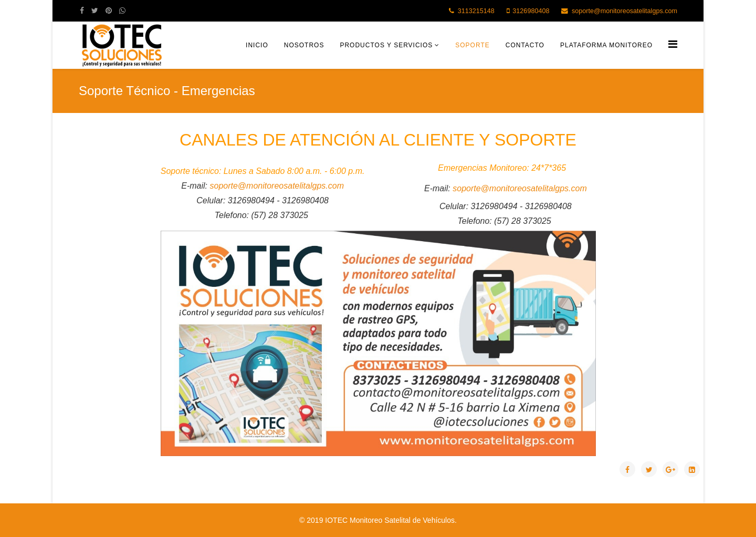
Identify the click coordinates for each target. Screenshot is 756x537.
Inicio (257, 45)
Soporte (472, 45)
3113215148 (476, 11)
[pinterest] (109, 11)
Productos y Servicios (386, 45)
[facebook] (82, 11)
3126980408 (531, 11)
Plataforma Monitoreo (606, 45)
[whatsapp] (122, 11)
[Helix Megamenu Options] (673, 44)
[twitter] (95, 11)
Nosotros (304, 45)
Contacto (525, 45)
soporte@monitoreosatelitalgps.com (624, 11)
